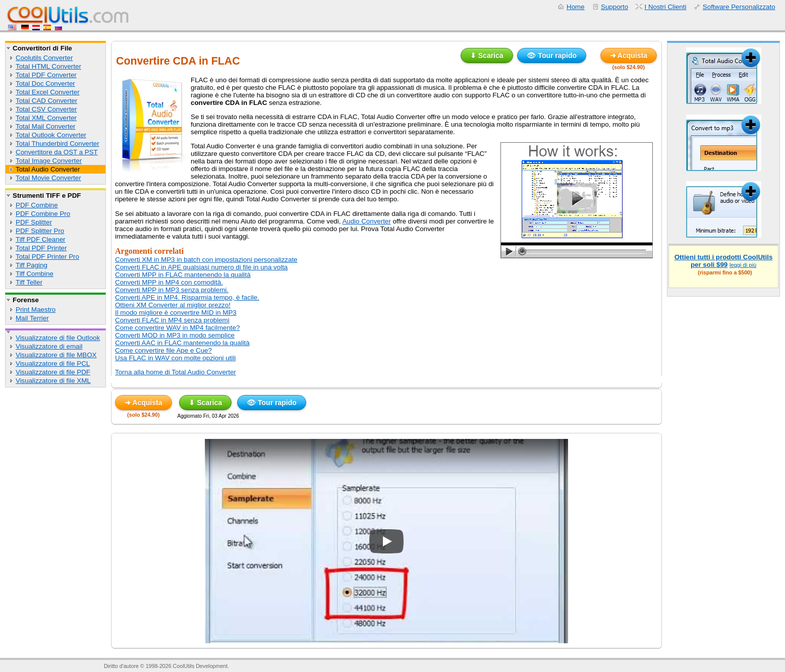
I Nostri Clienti (666, 7)
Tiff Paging (32, 265)
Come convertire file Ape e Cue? (163, 350)
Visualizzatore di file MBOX (56, 355)
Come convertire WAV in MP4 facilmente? (177, 328)
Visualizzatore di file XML (53, 381)
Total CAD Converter (46, 101)
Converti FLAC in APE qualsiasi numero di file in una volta (201, 267)
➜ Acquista (629, 55)
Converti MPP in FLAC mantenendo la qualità (183, 275)
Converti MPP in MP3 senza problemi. (172, 290)
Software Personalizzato (739, 7)
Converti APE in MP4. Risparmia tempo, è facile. (187, 297)
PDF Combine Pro (43, 214)
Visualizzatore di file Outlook (58, 338)
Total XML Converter (46, 118)
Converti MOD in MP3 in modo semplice (175, 335)
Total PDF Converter (46, 75)
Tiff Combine (35, 274)
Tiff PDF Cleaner (41, 239)
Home (576, 7)
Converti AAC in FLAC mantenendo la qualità (182, 343)
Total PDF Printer (41, 248)
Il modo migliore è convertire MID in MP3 (176, 313)
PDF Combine (37, 205)
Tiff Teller (29, 282)
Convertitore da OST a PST (57, 152)
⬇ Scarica (487, 55)
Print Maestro (36, 310)
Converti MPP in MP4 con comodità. (169, 282)
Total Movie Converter (48, 178)
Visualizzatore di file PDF (53, 372)
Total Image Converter (49, 161)
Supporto (614, 7)
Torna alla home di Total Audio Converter (176, 372)
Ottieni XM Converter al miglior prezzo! (173, 305)
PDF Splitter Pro (40, 231)
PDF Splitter (34, 222)
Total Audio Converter (48, 169)
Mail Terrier (32, 318)
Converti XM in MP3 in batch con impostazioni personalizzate (206, 260)
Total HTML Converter (48, 66)
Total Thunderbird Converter (58, 144)
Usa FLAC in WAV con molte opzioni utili (175, 358)
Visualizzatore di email (49, 346)
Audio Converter (366, 221)
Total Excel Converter (48, 92)
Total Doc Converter (45, 83)
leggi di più (743, 265)
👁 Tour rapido (552, 55)
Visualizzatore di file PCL (53, 363)
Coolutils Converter (44, 58)
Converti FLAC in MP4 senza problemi (172, 320)
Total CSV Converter (46, 109)
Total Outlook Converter (51, 135)
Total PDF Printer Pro (47, 257)
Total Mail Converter (46, 126)
